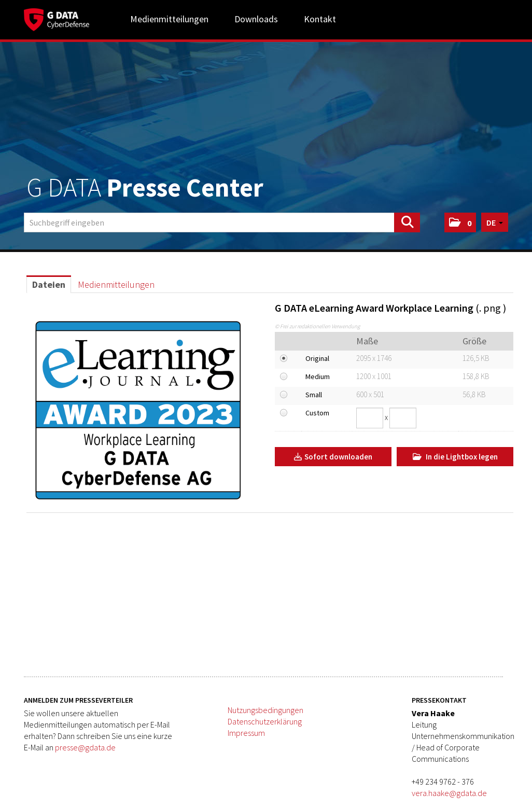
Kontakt (320, 19)
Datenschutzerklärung (265, 721)
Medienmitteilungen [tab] (116, 284)
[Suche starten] (407, 222)
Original (317, 358)
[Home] (57, 18)
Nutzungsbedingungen (265, 710)
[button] (460, 222)
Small (314, 395)
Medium (318, 376)
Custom (317, 413)
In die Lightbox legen (455, 457)
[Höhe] (403, 418)
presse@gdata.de (85, 747)
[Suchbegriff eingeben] (222, 222)
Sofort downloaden (333, 457)
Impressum (246, 733)
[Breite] (370, 418)
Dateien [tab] (49, 284)
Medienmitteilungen (169, 19)
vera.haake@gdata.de (449, 793)
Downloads (256, 19)
